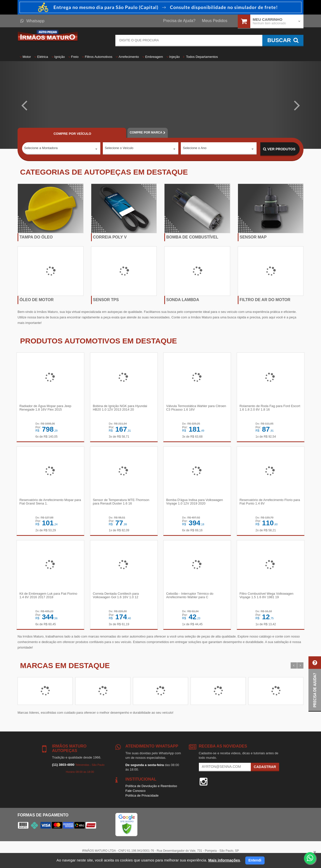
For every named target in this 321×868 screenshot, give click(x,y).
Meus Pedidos (215, 21)
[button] (24, 105)
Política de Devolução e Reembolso (151, 789)
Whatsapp (32, 21)
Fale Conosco (135, 793)
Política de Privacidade (142, 798)
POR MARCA (148, 133)
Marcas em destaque (65, 668)
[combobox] (61, 149)
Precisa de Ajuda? (179, 21)
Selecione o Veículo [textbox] (119, 149)
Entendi (255, 860)
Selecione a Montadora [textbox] (41, 149)
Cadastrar (265, 770)
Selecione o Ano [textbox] (195, 149)
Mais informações (224, 860)
